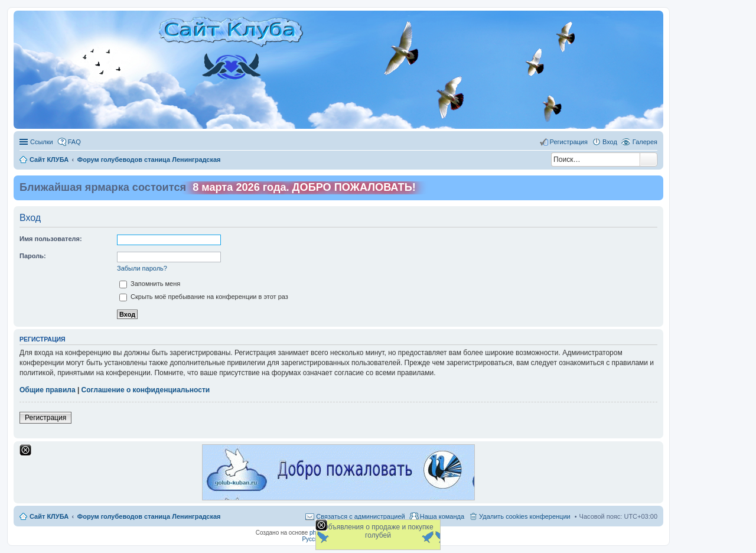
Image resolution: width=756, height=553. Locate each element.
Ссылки (42, 142)
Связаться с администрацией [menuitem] (360, 516)
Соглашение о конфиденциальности (146, 390)
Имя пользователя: (51, 239)
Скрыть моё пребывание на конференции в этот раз (204, 297)
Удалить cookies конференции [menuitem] (525, 516)
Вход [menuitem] (610, 142)
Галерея (645, 142)
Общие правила (48, 390)
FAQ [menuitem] (74, 142)
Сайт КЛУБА (49, 516)
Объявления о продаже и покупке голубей (378, 531)
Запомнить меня (150, 284)
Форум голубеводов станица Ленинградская (149, 516)
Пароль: (33, 256)
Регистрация (45, 418)
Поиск (649, 160)
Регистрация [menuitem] (569, 142)
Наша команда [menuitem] (442, 516)
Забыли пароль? (142, 268)
